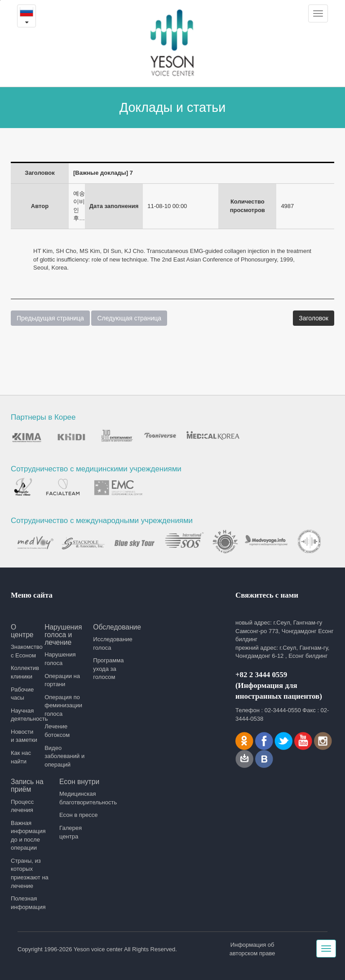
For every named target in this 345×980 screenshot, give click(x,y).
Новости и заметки (24, 736)
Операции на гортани (62, 680)
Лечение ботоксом (57, 731)
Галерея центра (71, 832)
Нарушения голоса (60, 659)
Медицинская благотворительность (80, 798)
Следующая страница (129, 318)
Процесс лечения (22, 806)
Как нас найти (21, 757)
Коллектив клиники (24, 672)
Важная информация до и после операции (28, 836)
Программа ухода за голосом (108, 669)
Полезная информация (28, 903)
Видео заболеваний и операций (64, 756)
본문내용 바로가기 (0, 0)
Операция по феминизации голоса (63, 705)
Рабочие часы (22, 694)
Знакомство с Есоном (24, 651)
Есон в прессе (78, 815)
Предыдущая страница (50, 318)
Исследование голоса (113, 643)
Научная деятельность (24, 715)
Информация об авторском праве (252, 949)
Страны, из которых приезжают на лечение (30, 873)
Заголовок (314, 318)
